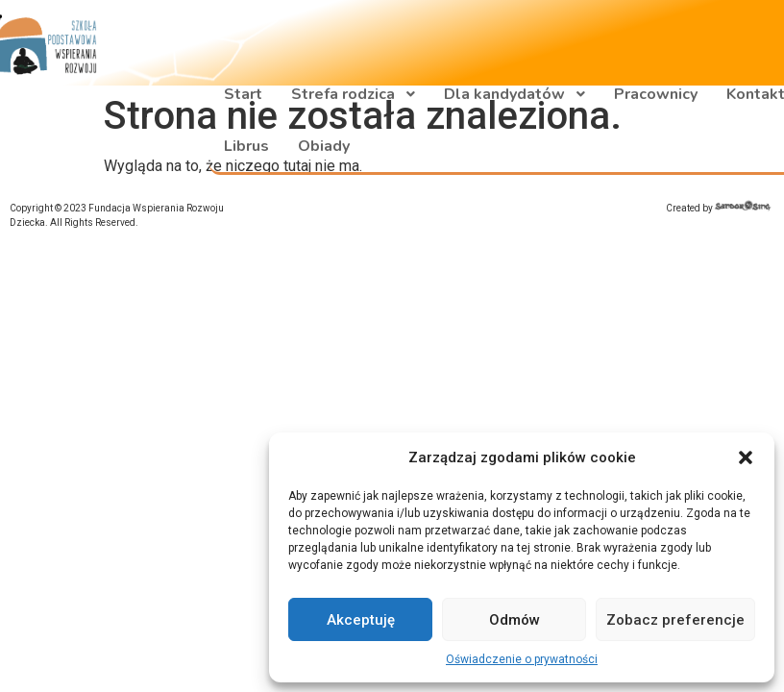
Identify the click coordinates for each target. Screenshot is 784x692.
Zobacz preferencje (675, 620)
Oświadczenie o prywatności (522, 659)
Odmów (514, 620)
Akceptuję (361, 620)
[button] (746, 457)
